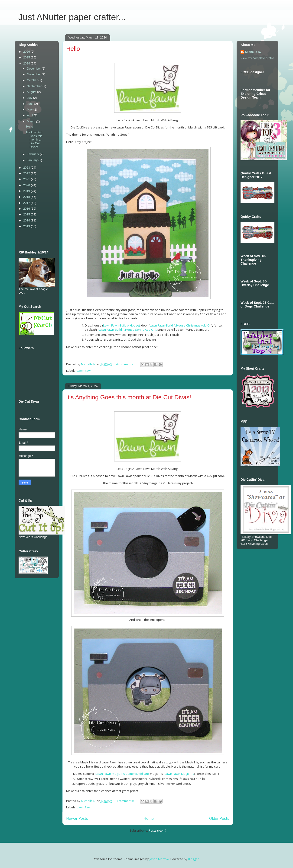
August (32, 92)
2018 (27, 197)
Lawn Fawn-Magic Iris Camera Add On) (122, 774)
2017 (27, 203)
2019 (27, 191)
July (30, 98)
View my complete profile (257, 58)
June (31, 104)
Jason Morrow (159, 859)
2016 (27, 209)
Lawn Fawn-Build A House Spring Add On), (128, 330)
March (32, 121)
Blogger (193, 859)
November (34, 74)
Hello (73, 49)
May (30, 110)
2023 (27, 168)
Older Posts (219, 818)
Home (149, 818)
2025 (27, 57)
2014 (27, 220)
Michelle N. (253, 52)
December (34, 69)
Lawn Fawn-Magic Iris (179, 774)
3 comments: (125, 801)
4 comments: (125, 364)
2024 (27, 63)
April (30, 115)
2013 (27, 226)
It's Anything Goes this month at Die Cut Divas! (129, 397)
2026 (27, 52)
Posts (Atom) (157, 830)
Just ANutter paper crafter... (72, 17)
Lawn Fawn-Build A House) (121, 325)
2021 (27, 179)
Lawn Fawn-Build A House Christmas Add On (181, 325)
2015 (27, 214)
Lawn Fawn (85, 371)
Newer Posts (77, 818)
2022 (27, 173)
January (33, 160)
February (33, 154)
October (33, 80)
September (35, 86)
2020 (27, 185)
